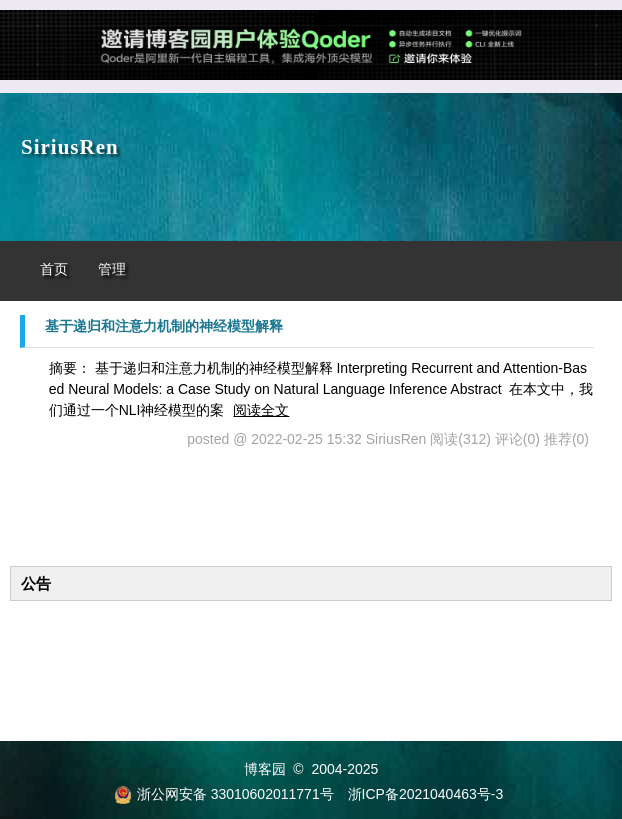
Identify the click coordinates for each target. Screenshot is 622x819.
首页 (54, 269)
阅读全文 (261, 410)
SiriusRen (70, 147)
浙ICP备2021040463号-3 (426, 794)
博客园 (265, 769)
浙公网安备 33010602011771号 (224, 794)
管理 (112, 269)
